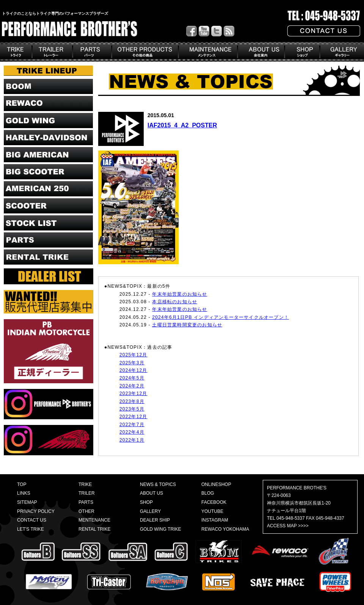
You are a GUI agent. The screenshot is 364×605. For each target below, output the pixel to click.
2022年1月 (132, 440)
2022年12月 (133, 417)
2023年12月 (133, 393)
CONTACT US (32, 520)
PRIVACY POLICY (36, 511)
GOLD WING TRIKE (160, 529)
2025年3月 (132, 363)
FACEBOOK (214, 502)
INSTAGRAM (215, 520)
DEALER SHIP (155, 520)
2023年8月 (132, 401)
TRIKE (85, 484)
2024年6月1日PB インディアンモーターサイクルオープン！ (220, 317)
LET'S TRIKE (31, 529)
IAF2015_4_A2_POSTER (182, 125)
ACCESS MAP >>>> (288, 526)
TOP (22, 484)
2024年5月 (132, 378)
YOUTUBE (212, 511)
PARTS (86, 502)
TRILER (87, 493)
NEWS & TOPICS (158, 484)
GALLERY (150, 511)
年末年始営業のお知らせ (180, 294)
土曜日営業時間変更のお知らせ (187, 325)
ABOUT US (151, 493)
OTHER (86, 511)
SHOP (146, 502)
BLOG (208, 493)
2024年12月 (133, 370)
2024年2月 (132, 386)
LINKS (24, 493)
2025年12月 (133, 355)
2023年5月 (132, 409)
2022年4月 (132, 432)
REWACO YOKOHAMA (225, 529)
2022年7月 (132, 425)
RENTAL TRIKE (94, 529)
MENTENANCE (94, 520)
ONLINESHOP (216, 484)
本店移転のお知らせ (175, 302)
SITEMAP (27, 502)
